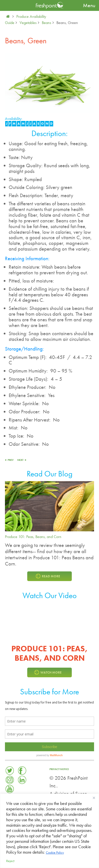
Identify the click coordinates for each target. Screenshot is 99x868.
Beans (47, 23)
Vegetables (28, 23)
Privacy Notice (59, 769)
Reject (10, 861)
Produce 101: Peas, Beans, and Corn (33, 537)
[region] (49, 831)
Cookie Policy (55, 852)
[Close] (94, 798)
